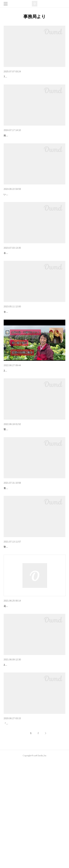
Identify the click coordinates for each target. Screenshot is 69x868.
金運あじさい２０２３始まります (23, 350)
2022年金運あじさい (16, 487)
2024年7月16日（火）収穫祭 (20, 145)
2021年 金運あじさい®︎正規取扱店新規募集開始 (32, 688)
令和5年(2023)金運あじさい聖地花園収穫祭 (29, 282)
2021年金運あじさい (16, 756)
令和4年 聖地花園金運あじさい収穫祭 (26, 418)
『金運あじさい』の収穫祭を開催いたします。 (27, 830)
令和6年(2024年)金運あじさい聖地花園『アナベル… (34, 213)
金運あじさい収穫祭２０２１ (20, 619)
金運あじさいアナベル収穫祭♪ (21, 555)
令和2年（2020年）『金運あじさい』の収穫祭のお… (34, 825)
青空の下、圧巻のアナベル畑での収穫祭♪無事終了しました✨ (34, 561)
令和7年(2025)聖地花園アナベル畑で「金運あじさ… (34, 77)
